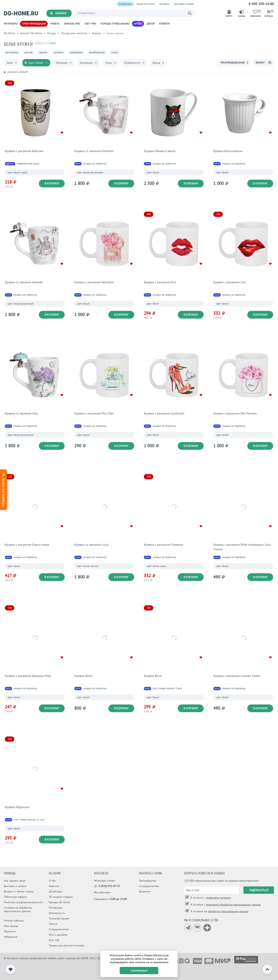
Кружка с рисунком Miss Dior (94, 413)
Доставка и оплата (184, 4)
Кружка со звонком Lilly (21, 413)
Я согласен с (210, 898)
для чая (28, 52)
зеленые (59, 52)
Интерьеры (11, 24)
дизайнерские (97, 52)
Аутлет (138, 24)
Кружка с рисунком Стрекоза (163, 545)
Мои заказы (11, 926)
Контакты (164, 4)
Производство (148, 881)
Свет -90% (90, 24)
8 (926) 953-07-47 (107, 886)
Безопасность (57, 913)
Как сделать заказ (15, 881)
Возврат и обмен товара (19, 891)
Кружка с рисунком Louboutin (164, 413)
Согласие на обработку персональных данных (18, 909)
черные (43, 52)
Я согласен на (219, 911)
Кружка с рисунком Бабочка (24, 151)
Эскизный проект (59, 918)
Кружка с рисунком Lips (230, 282)
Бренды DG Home (59, 902)
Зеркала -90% (72, 24)
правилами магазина (218, 898)
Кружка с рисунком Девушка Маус (28, 676)
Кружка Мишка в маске (160, 151)
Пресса (53, 924)
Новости (54, 886)
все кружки (12, 52)
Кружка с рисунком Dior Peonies (235, 413)
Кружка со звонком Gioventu (94, 151)
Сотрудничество (59, 929)
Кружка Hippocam (17, 807)
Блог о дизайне (58, 935)
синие (114, 52)
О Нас (52, 881)
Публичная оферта (15, 897)
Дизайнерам (125, 4)
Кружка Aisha (83, 676)
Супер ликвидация (34, 24)
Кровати (164, 24)
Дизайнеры (56, 891)
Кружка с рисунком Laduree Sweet (237, 676)
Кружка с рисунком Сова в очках (27, 545)
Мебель (55, 24)
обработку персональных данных (228, 911)
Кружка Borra (153, 676)
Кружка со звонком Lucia (91, 545)
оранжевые (76, 52)
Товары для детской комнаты (67, 945)
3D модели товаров (61, 897)
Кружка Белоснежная (228, 151)
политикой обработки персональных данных (233, 905)
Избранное (11, 937)
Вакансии (145, 891)
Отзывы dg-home (3, 490)
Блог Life (54, 940)
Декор (151, 24)
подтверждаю (139, 971)
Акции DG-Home (146, 4)
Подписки (10, 931)
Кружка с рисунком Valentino (94, 282)
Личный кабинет (14, 921)
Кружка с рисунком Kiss (160, 282)
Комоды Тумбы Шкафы (115, 24)
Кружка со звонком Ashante (24, 282)
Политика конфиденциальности (23, 902)
